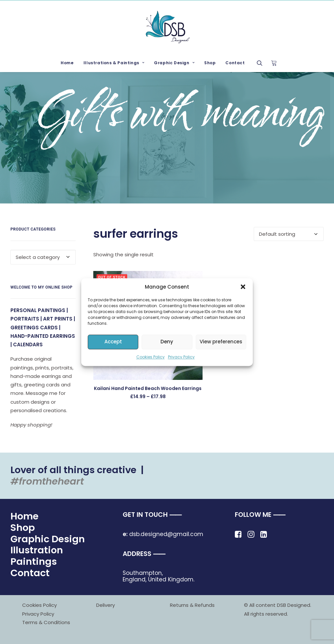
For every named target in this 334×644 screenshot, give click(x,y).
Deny (167, 342)
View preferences (221, 342)
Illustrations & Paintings (114, 63)
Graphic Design (174, 63)
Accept (113, 342)
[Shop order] (289, 234)
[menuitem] (67, 63)
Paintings (34, 562)
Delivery (106, 605)
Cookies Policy (151, 357)
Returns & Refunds (192, 605)
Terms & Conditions (46, 622)
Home (67, 63)
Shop (210, 63)
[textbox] (43, 257)
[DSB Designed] (167, 27)
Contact (235, 63)
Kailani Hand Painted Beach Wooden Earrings (148, 388)
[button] (243, 287)
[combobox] (43, 257)
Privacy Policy (181, 357)
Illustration (37, 550)
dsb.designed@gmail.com (163, 534)
